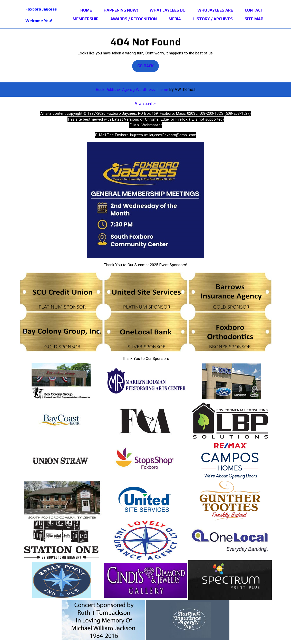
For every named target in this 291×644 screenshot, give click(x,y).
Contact (254, 10)
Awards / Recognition (134, 19)
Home (86, 10)
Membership (86, 19)
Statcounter (145, 104)
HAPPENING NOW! (121, 10)
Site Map (254, 19)
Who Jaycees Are (215, 10)
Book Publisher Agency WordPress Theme (132, 90)
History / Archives (213, 19)
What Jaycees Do (168, 10)
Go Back (148, 67)
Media (175, 19)
